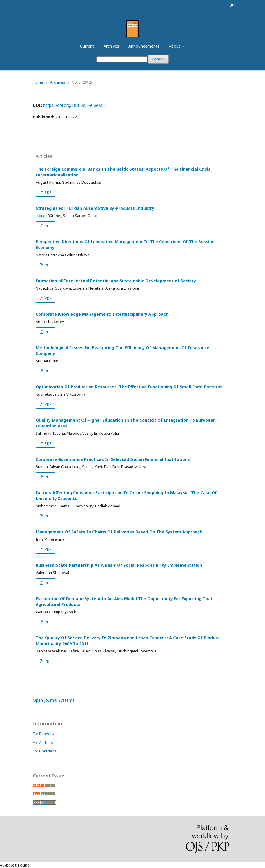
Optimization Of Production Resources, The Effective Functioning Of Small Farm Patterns (129, 387)
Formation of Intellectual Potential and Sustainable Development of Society (116, 281)
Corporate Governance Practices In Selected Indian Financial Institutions (113, 459)
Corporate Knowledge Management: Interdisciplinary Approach (102, 314)
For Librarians (45, 751)
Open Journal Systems (54, 700)
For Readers (43, 734)
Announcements (144, 46)
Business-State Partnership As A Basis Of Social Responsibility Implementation (119, 565)
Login (230, 4)
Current (87, 46)
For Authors (43, 742)
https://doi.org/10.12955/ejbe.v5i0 (75, 105)
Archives (111, 46)
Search (158, 59)
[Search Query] (122, 59)
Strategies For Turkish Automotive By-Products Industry (95, 208)
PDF (48, 192)
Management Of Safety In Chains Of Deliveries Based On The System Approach (119, 532)
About (175, 46)
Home (38, 82)
